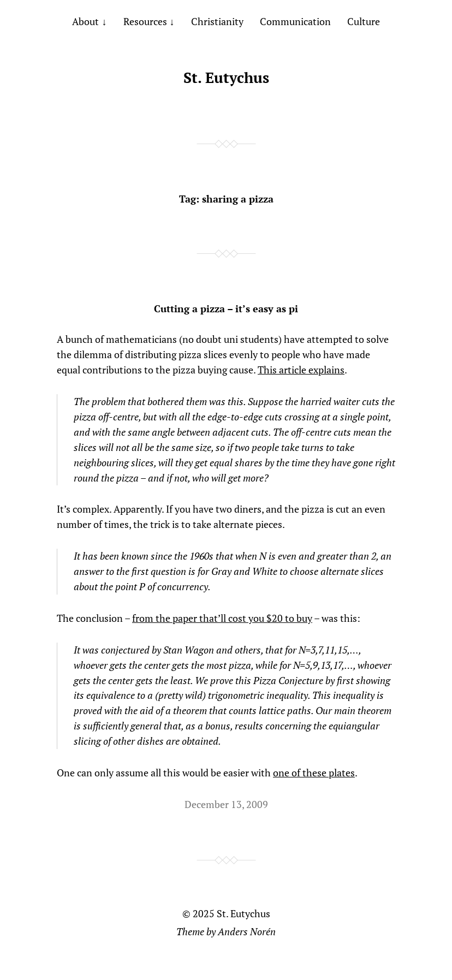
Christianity (217, 21)
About (85, 21)
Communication (295, 21)
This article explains (301, 370)
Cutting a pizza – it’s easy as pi (226, 308)
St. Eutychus (226, 78)
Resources (145, 21)
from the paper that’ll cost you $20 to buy (222, 618)
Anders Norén (247, 931)
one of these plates (314, 773)
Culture (364, 21)
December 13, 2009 (226, 804)
